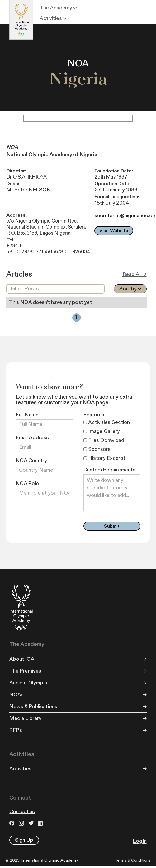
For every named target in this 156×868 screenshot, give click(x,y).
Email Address (32, 438)
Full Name (27, 415)
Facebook (13, 823)
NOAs (16, 695)
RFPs (16, 730)
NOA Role (27, 484)
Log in (140, 841)
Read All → (135, 274)
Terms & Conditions (133, 860)
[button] (59, 8)
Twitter (32, 823)
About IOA (22, 659)
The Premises (25, 671)
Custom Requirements (109, 470)
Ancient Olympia (28, 683)
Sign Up (24, 840)
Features (94, 415)
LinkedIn (41, 823)
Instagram (22, 823)
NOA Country (31, 461)
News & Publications (33, 707)
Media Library (25, 718)
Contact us (22, 812)
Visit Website (114, 231)
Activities (20, 769)
